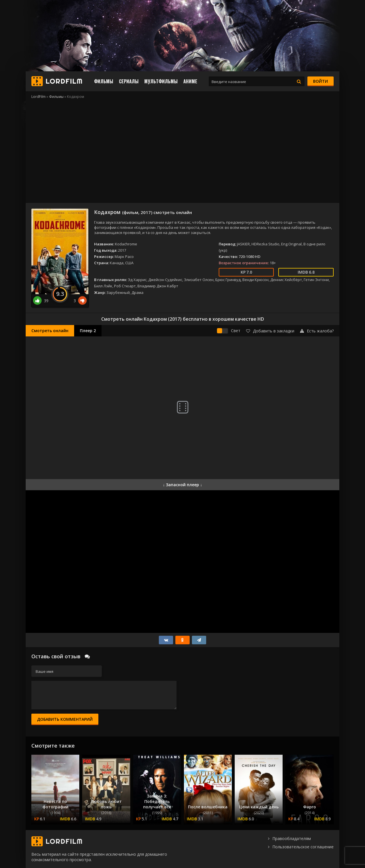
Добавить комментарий (65, 719)
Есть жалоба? (317, 331)
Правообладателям (292, 838)
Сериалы (129, 81)
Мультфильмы (161, 81)
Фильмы (104, 81)
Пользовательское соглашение (303, 847)
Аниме (190, 81)
